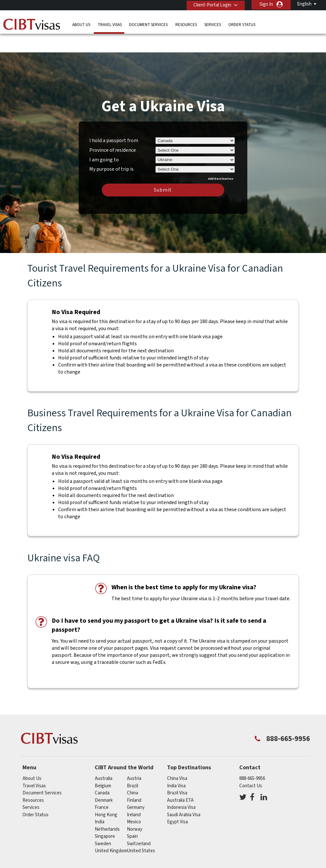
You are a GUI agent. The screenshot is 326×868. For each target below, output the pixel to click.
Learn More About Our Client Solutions (61, 853)
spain (132, 816)
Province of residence (113, 130)
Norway (135, 809)
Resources (186, 24)
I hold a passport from (114, 121)
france (102, 787)
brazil (132, 766)
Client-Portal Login (211, 4)
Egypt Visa (177, 802)
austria (134, 759)
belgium (103, 766)
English (304, 4)
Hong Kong (106, 795)
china (132, 773)
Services (213, 24)
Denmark (104, 780)
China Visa (177, 759)
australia (104, 759)
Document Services (148, 24)
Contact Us (251, 766)
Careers (256, 853)
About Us (81, 24)
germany (136, 787)
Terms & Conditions (189, 853)
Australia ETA (180, 780)
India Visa (176, 766)
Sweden (103, 824)
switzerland (139, 824)
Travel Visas (110, 24)
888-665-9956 (252, 759)
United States (141, 831)
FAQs (115, 853)
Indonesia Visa (181, 787)
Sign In (266, 4)
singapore (105, 816)
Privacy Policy (145, 853)
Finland (134, 780)
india (100, 802)
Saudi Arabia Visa (184, 795)
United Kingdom (111, 831)
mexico (134, 802)
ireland (134, 795)
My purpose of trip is (111, 148)
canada (102, 773)
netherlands (107, 809)
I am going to (104, 140)
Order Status (242, 24)
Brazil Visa (177, 773)
